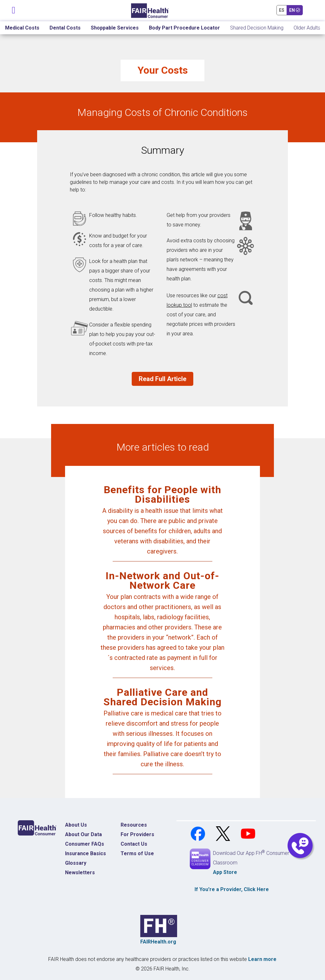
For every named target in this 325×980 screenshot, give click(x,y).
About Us (76, 825)
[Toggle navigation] (14, 9)
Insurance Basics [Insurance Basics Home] (86, 853)
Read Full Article (162, 379)
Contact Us (134, 844)
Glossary (76, 863)
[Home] (150, 11)
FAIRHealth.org (158, 942)
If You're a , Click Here (232, 889)
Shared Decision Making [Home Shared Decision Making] (257, 28)
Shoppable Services (115, 28)
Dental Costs (65, 28)
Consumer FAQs (85, 844)
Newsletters (80, 873)
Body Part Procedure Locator (184, 28)
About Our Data (83, 834)
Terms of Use (137, 853)
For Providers (137, 834)
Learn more (262, 959)
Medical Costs (22, 28)
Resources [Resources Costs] (134, 825)
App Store (225, 872)
